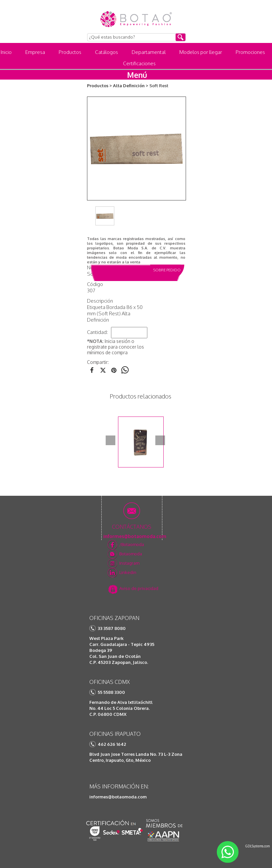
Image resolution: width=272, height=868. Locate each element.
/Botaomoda (132, 544)
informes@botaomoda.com (118, 797)
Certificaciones (139, 63)
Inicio (6, 52)
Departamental (149, 52)
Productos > (99, 86)
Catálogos (106, 52)
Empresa (35, 52)
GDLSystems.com (257, 846)
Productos (70, 52)
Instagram (129, 563)
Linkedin (128, 572)
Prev (110, 440)
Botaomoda (131, 554)
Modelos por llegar (201, 52)
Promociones (250, 52)
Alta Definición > (131, 86)
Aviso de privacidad (139, 588)
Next (160, 440)
